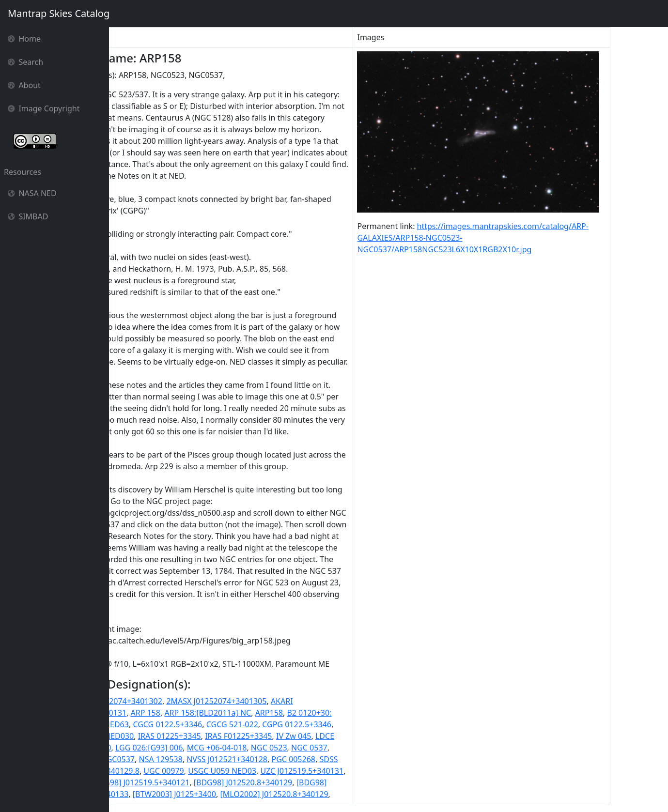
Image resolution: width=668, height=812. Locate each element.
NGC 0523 (323, 748)
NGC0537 (172, 759)
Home (24, 39)
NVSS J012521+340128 (282, 759)
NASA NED (32, 193)
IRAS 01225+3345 (224, 736)
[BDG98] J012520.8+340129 (297, 782)
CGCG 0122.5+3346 (222, 724)
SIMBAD (28, 216)
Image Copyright (44, 108)
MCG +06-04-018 (271, 748)
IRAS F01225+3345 (293, 736)
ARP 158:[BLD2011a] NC (262, 713)
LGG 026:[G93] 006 (203, 748)
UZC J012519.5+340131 (357, 771)
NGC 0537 (364, 748)
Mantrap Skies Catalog (58, 13)
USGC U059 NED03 (277, 771)
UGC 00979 (218, 771)
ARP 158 (200, 713)
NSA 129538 (215, 759)
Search (25, 62)
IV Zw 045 (348, 736)
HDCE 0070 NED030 (153, 736)
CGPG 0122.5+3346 (351, 724)
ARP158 (323, 713)
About (24, 85)
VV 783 (129, 782)
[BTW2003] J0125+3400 (229, 794)
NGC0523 (134, 759)
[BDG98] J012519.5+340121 (195, 782)
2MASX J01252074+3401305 (271, 701)
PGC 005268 (348, 759)
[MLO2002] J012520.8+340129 (329, 794)
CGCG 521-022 (287, 724)
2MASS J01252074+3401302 (167, 701)
